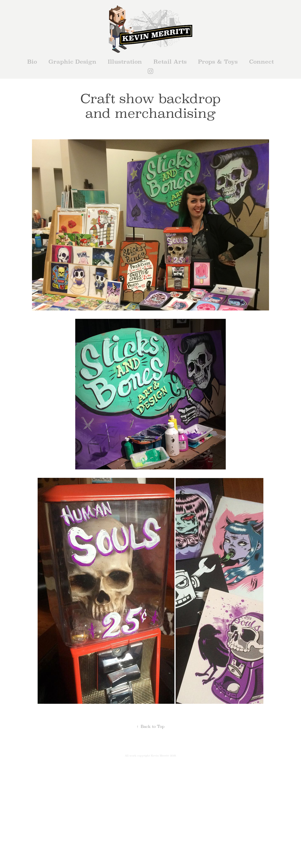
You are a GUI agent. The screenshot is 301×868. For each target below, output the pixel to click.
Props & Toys (218, 62)
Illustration (125, 62)
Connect (261, 62)
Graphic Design (72, 62)
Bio (32, 62)
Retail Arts (170, 62)
